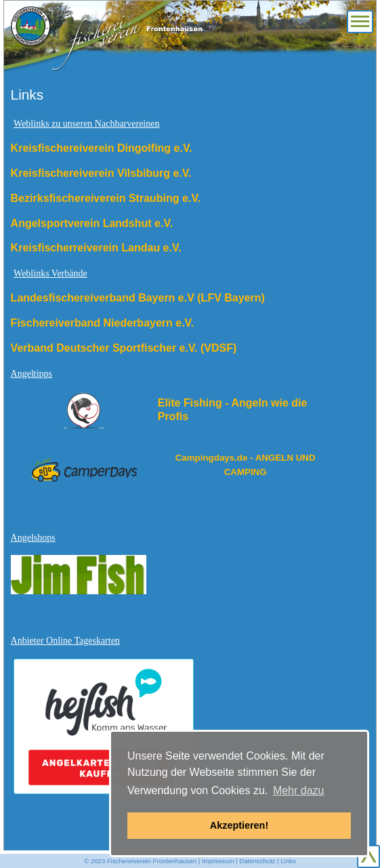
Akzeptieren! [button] (239, 825)
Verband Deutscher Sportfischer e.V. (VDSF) (124, 348)
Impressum (218, 861)
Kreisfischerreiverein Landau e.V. (96, 248)
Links (288, 861)
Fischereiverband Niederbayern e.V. (103, 323)
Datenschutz (257, 861)
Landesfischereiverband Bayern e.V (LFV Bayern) (138, 298)
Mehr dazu (299, 790)
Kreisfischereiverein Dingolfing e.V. (102, 148)
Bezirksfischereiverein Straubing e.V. (106, 198)
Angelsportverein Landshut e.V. (92, 223)
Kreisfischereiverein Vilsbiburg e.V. (101, 173)
